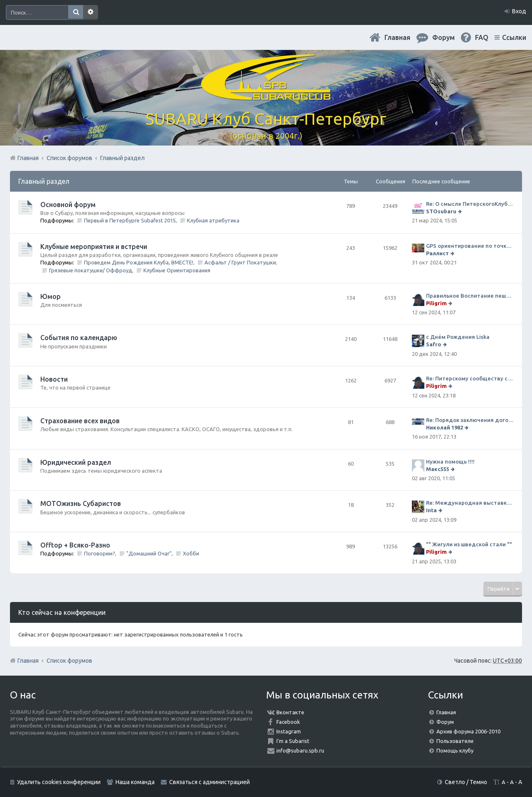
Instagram (289, 731)
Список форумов (69, 661)
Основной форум (68, 205)
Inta (431, 510)
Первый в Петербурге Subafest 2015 (130, 220)
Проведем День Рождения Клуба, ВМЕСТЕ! (139, 262)
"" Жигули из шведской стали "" (469, 544)
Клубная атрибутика (213, 220)
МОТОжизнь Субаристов (81, 503)
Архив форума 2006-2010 (468, 731)
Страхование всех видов (80, 421)
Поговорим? (100, 553)
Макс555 (438, 469)
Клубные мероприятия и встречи (94, 247)
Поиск (76, 12)
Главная (397, 37)
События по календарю (79, 338)
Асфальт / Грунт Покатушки (240, 262)
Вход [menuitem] (519, 11)
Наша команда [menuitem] (135, 782)
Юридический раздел (76, 462)
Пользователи (455, 741)
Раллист (437, 253)
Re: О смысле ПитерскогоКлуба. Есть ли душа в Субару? (470, 204)
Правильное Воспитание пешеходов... (470, 296)
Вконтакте (290, 712)
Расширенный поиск (91, 12)
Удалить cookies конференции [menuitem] (59, 782)
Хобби (191, 553)
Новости (54, 379)
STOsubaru (441, 211)
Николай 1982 (445, 427)
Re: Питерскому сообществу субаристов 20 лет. (470, 378)
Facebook (288, 722)
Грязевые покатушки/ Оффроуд (91, 270)
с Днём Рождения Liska (458, 337)
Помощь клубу (455, 750)
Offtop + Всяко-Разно (75, 545)
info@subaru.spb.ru (300, 750)
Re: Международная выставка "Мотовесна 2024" (470, 503)
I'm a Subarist (293, 741)
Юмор (50, 296)
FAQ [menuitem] (482, 37)
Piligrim (436, 303)
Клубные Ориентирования (177, 270)
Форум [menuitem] (443, 37)
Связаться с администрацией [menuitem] (209, 782)
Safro (434, 344)
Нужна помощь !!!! (450, 461)
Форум (445, 722)
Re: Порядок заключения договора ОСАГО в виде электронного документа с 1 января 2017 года (470, 420)
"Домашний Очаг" (149, 553)
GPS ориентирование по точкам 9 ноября (470, 246)
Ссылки (514, 37)
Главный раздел (44, 181)
